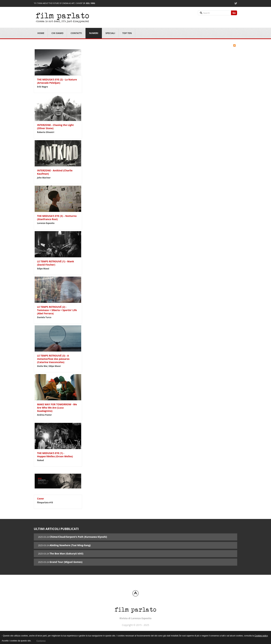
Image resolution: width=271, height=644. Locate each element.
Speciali (110, 33)
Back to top (135, 593)
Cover (41, 499)
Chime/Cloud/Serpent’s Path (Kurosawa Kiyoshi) (78, 537)
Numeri (94, 33)
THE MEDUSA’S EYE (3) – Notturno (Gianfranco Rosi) (57, 218)
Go (234, 13)
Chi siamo (57, 33)
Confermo (41, 641)
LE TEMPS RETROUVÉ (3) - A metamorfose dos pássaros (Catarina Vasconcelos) (53, 359)
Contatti (76, 33)
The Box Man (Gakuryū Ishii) (66, 553)
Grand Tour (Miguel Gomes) (66, 562)
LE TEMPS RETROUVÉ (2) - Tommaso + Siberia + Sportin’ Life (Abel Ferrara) (57, 310)
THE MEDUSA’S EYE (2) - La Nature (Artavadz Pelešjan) (57, 81)
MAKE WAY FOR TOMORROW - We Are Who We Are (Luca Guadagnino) (57, 408)
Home (41, 33)
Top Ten (127, 33)
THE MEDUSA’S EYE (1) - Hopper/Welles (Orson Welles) (55, 455)
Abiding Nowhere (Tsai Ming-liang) (70, 545)
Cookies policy (261, 636)
